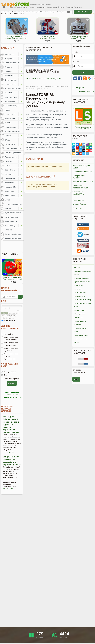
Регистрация (78, 88)
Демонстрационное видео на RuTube (10, 344)
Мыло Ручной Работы (12, 118)
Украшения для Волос (12, 196)
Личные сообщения (69, 12)
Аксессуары (10, 54)
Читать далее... (9, 452)
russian (76, 379)
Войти (83, 72)
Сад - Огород (10, 170)
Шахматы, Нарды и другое (15, 204)
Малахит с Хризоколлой (83, 271)
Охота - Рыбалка (12, 144)
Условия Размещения (37, 7)
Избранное (4, 7)
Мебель (8, 123)
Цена (4, 301)
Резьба (8, 166)
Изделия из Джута (12, 106)
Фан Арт (8, 208)
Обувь (7, 140)
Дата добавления (9, 372)
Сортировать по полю (10, 365)
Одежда (8, 136)
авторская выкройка (81, 278)
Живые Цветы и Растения (15, 89)
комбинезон (78, 289)
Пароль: (76, 62)
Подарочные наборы (13, 148)
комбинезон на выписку (82, 300)
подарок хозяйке (80, 328)
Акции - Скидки (50, 12)
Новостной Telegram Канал (18, 7)
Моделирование (11, 127)
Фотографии (7, 334)
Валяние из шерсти (13, 63)
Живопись (9, 93)
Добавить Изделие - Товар (83, 12)
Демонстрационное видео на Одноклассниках (10, 356)
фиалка (76, 342)
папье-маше (78, 317)
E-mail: (75, 52)
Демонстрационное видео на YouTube (10, 338)
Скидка (76, 275)
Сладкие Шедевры (12, 178)
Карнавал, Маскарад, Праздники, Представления (12, 187)
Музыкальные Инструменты (15, 131)
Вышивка (9, 67)
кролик (76, 310)
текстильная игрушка (81, 339)
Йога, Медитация (12, 217)
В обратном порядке (10, 379)
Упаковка (9, 230)
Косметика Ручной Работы (12, 114)
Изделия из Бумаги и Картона (12, 101)
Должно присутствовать (10, 327)
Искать (12, 383)
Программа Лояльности (74, 7)
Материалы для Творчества (12, 226)
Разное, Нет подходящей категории (15, 238)
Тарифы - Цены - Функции (55, 7)
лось (83, 310)
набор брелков (79, 314)
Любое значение (8, 320)
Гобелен (77, 268)
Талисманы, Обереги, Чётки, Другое (12, 183)
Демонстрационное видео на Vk (10, 350)
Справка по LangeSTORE (34, 12)
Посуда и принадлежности (15, 153)
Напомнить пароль (86, 91)
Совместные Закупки (13, 234)
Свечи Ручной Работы (12, 174)
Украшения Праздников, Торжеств (12, 191)
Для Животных (11, 80)
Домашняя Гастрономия (12, 84)
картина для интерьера (82, 282)
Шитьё (8, 200)
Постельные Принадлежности (12, 157)
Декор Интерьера (12, 76)
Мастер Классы (11, 221)
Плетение (9, 161)
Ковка (7, 110)
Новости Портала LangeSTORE (50, 79)
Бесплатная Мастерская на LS (13, 12)
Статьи (34, 79)
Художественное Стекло (14, 213)
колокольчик (79, 285)
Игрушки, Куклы (11, 97)
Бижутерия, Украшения (12, 59)
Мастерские (61, 12)
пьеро (76, 332)
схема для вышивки (81, 335)
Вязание (8, 71)
